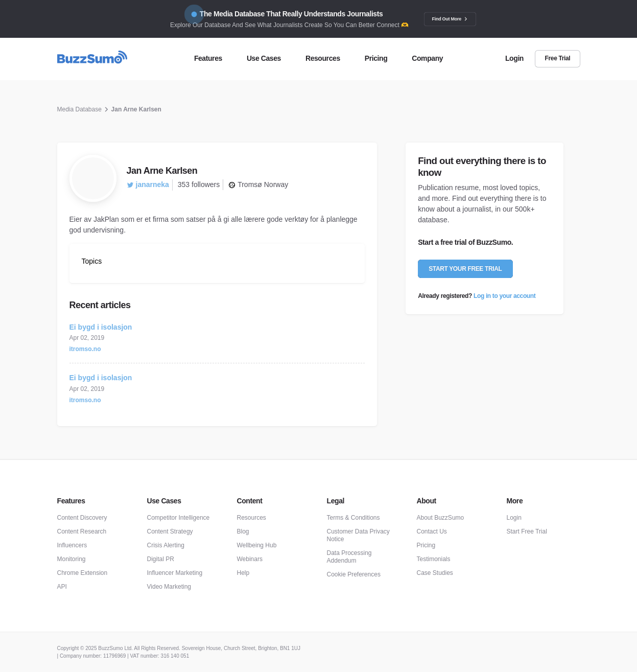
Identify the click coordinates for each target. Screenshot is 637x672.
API (62, 587)
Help (243, 573)
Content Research (82, 531)
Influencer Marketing (175, 573)
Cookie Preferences (354, 574)
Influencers (72, 545)
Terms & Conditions (353, 518)
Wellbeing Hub (257, 545)
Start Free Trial (527, 531)
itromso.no (85, 349)
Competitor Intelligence (179, 518)
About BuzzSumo (441, 518)
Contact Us (432, 531)
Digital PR (161, 559)
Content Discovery (82, 518)
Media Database (79, 109)
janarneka (148, 184)
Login (514, 518)
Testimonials (434, 559)
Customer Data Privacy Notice (358, 535)
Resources (252, 518)
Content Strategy (170, 531)
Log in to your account (504, 296)
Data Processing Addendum (349, 557)
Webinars (250, 559)
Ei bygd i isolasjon (101, 327)
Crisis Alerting (166, 545)
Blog (243, 531)
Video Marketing (169, 587)
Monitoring (72, 559)
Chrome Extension (82, 573)
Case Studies (435, 573)
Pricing (426, 545)
